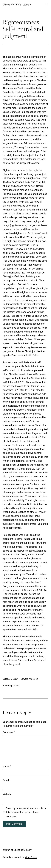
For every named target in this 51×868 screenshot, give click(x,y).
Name (7, 766)
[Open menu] (47, 5)
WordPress (31, 857)
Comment (9, 732)
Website (7, 794)
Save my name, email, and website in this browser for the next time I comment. (26, 812)
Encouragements (11, 686)
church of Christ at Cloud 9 (17, 5)
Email (7, 780)
